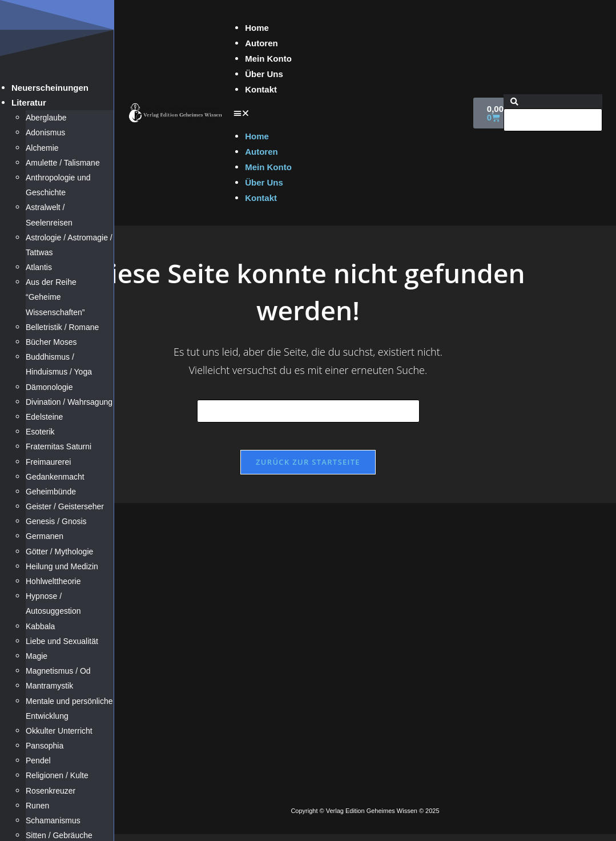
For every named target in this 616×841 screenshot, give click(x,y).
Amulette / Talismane (63, 163)
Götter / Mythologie (59, 552)
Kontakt (261, 89)
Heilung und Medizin (62, 566)
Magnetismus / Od (58, 671)
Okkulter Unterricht (59, 731)
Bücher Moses (51, 342)
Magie (37, 656)
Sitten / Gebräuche (59, 835)
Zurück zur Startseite (308, 469)
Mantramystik (49, 686)
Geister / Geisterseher (65, 506)
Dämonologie (49, 387)
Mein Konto (268, 59)
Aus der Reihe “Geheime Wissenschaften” (55, 297)
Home (257, 28)
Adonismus (45, 132)
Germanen (45, 536)
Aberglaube (46, 118)
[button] (348, 113)
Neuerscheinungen (50, 88)
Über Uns (264, 74)
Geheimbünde (51, 492)
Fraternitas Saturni (59, 446)
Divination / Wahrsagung (69, 402)
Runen (37, 806)
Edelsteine (44, 417)
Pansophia (45, 746)
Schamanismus (53, 820)
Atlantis (39, 267)
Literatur (29, 102)
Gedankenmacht (55, 477)
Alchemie (42, 148)
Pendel (38, 760)
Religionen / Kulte (57, 775)
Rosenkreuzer (51, 791)
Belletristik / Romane (62, 327)
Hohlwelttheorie (53, 581)
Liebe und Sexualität (62, 641)
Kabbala (40, 626)
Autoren (261, 43)
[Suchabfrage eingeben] (308, 411)
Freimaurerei (48, 462)
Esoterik (40, 432)
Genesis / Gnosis (56, 521)
